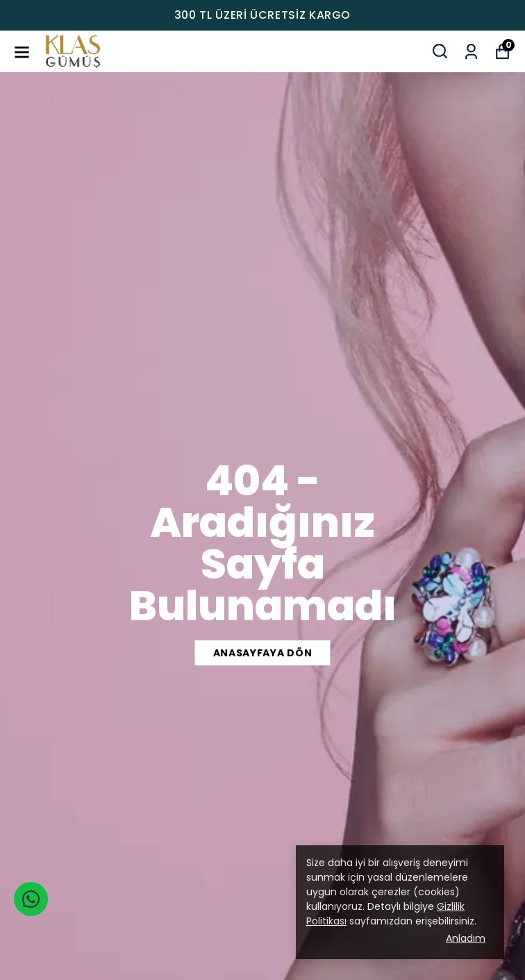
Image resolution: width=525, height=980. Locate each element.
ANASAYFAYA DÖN (263, 653)
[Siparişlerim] (471, 50)
